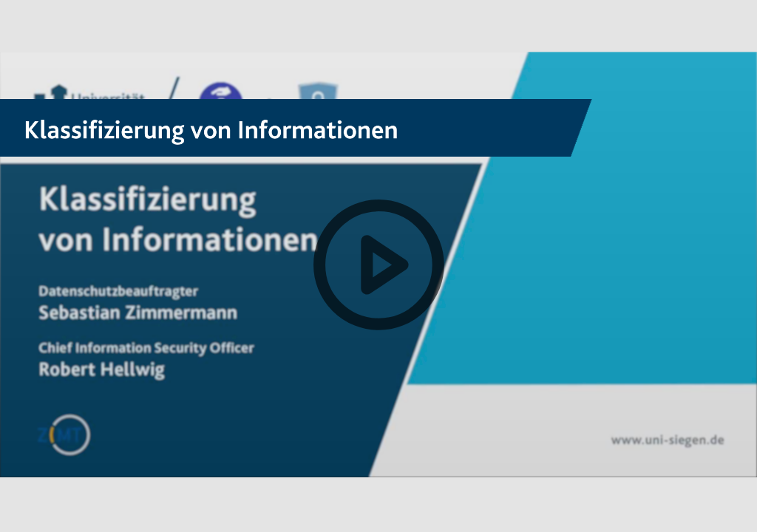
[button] (378, 266)
